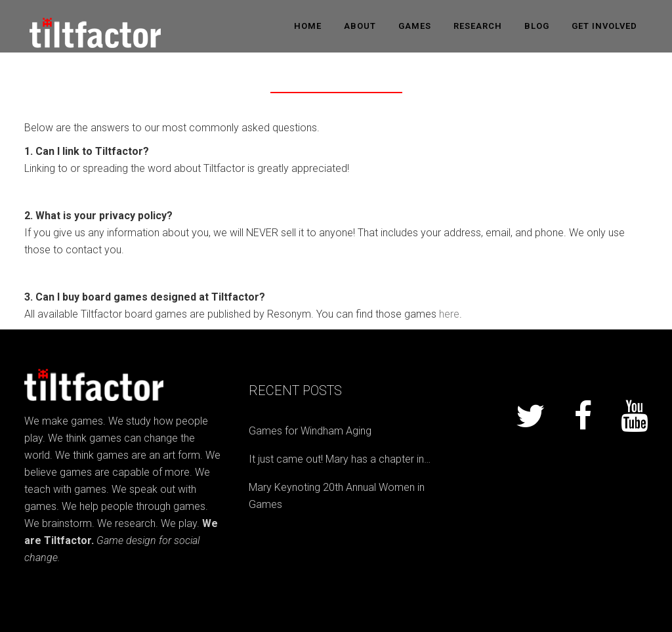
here (449, 314)
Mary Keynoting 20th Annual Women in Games (337, 496)
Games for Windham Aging (310, 431)
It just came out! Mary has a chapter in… (340, 459)
